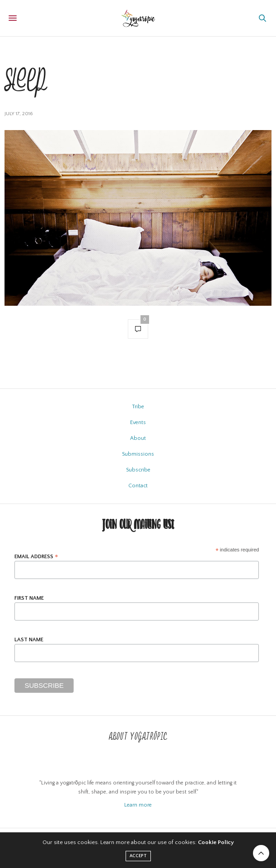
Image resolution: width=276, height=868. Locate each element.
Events (138, 422)
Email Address (36, 557)
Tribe (138, 407)
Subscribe (138, 470)
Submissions (138, 454)
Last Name (29, 640)
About (138, 438)
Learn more (138, 805)
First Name (29, 598)
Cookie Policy (216, 842)
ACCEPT (138, 856)
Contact (138, 486)
